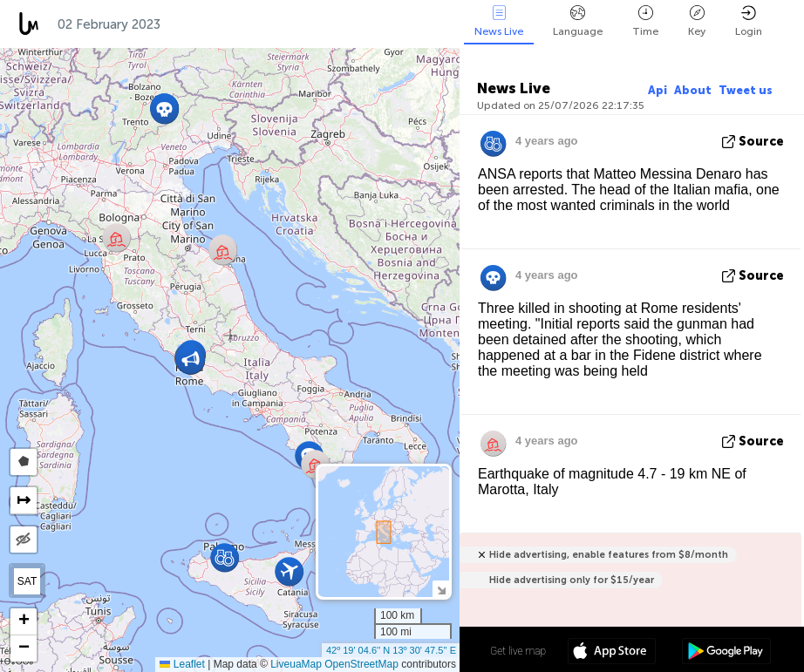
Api (658, 90)
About (693, 90)
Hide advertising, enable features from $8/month (609, 555)
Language (578, 21)
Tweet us (746, 90)
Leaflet (182, 664)
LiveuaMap (296, 664)
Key (697, 21)
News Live (499, 21)
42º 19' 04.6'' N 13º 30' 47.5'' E (391, 650)
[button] (164, 109)
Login (749, 21)
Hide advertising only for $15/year (572, 580)
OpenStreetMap (361, 664)
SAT (27, 581)
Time (645, 21)
